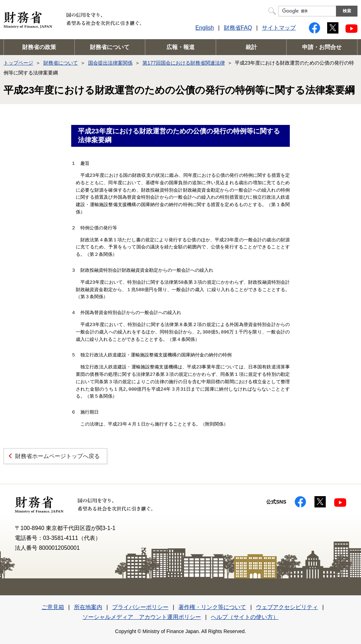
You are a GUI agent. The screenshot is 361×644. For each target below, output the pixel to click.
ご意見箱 (53, 607)
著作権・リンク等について (212, 607)
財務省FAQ (238, 28)
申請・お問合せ (322, 47)
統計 (251, 47)
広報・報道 (180, 47)
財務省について (110, 47)
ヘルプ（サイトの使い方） (245, 617)
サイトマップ (279, 28)
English (204, 28)
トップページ (18, 63)
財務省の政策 (39, 47)
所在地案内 (88, 607)
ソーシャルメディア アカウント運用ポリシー (142, 617)
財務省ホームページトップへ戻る (57, 456)
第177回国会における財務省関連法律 (183, 63)
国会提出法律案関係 (110, 63)
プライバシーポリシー (140, 607)
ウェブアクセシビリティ (287, 607)
